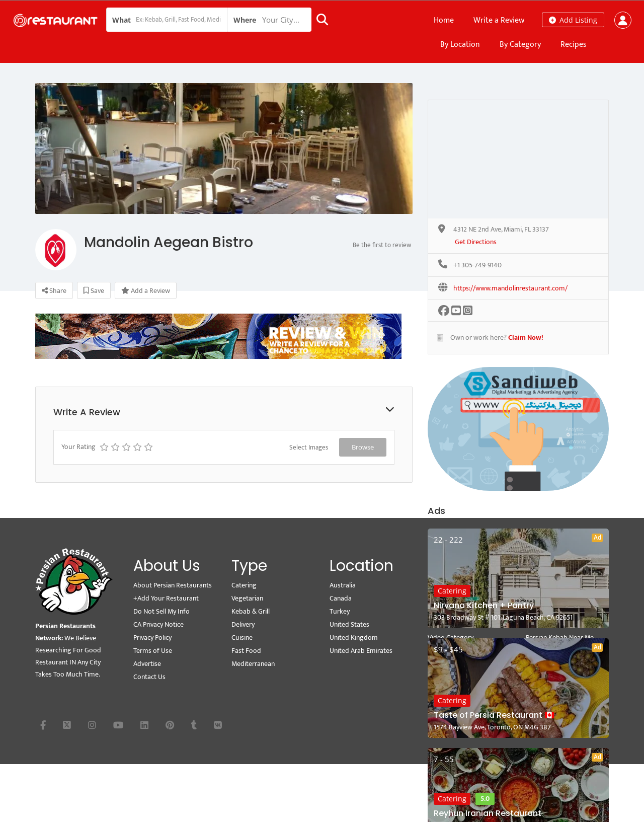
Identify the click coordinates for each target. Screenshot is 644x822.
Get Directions (476, 242)
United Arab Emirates (361, 651)
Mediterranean (253, 664)
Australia (343, 585)
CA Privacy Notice (158, 624)
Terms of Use (153, 651)
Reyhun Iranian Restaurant (488, 813)
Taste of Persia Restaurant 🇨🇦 (494, 715)
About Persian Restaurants (173, 585)
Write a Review (499, 20)
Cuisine (242, 638)
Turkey (340, 611)
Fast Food (246, 651)
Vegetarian (247, 598)
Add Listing (573, 20)
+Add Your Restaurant (166, 598)
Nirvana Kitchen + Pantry (484, 605)
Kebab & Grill (251, 611)
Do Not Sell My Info (162, 611)
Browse (363, 447)
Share (54, 291)
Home (444, 20)
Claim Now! (526, 338)
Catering (452, 591)
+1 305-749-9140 (477, 266)
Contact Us (149, 677)
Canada (341, 598)
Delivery (243, 624)
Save (94, 291)
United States (349, 624)
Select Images (309, 447)
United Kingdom (354, 638)
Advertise (147, 664)
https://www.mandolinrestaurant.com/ (510, 289)
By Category (520, 45)
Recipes (574, 45)
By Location (460, 45)
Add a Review (146, 291)
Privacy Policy (152, 638)
